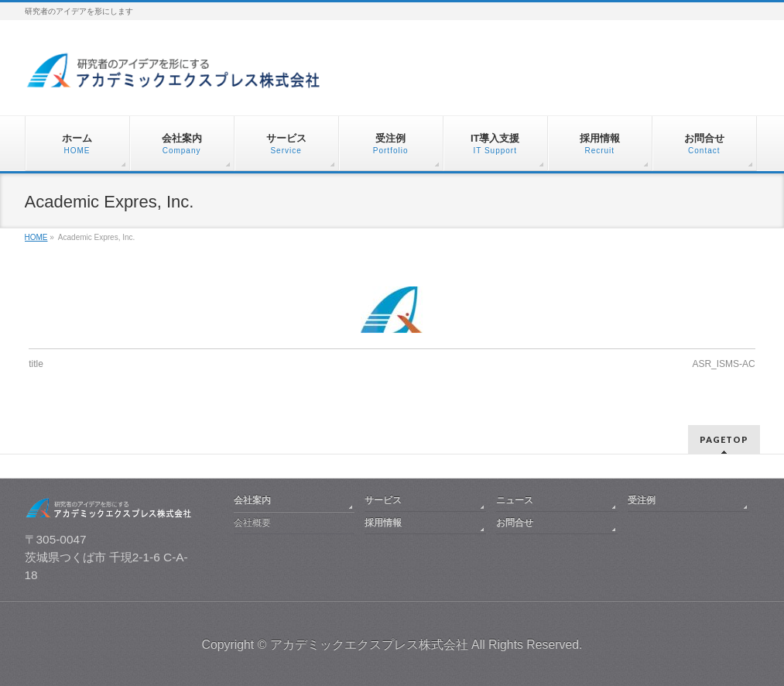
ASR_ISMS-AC (723, 364)
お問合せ (515, 523)
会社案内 (252, 500)
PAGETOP (724, 439)
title (36, 364)
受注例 (642, 500)
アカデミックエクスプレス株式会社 (369, 645)
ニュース (515, 500)
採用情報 (383, 523)
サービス (383, 500)
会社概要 (252, 523)
